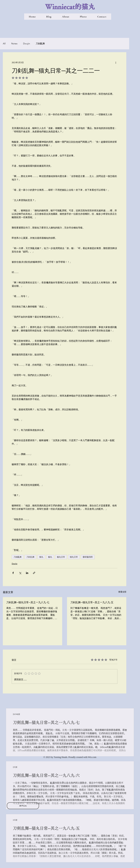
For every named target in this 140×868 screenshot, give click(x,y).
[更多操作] (116, 62)
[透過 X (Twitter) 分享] (20, 573)
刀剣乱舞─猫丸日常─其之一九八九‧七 (28, 602)
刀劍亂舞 (40, 44)
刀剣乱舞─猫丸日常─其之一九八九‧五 (92, 602)
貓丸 (50, 557)
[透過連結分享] (34, 573)
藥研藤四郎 (88, 557)
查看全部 (122, 592)
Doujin (27, 44)
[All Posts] (23, 806)
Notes (14, 44)
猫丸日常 (74, 557)
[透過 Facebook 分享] (13, 573)
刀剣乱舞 (30, 557)
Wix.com (92, 757)
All (4, 44)
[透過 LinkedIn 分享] (27, 573)
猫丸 (41, 557)
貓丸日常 (61, 557)
